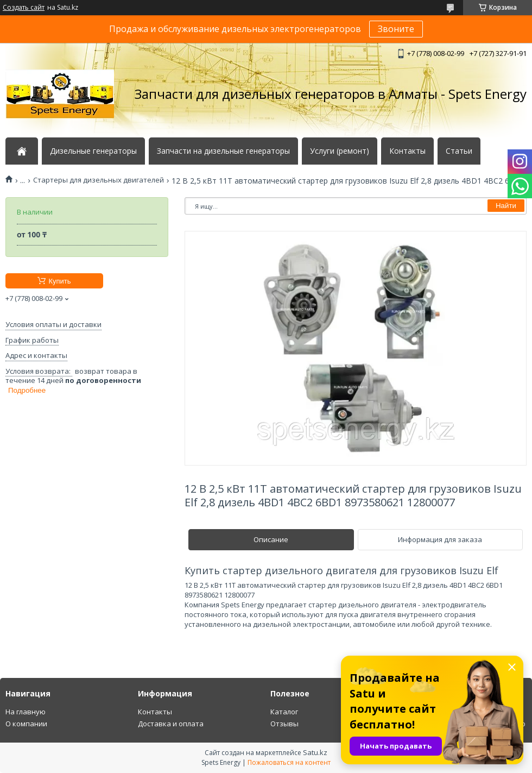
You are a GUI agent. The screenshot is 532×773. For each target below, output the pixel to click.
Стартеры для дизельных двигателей (99, 180)
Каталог (284, 712)
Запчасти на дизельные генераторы (223, 151)
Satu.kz (315, 752)
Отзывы (284, 724)
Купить (59, 281)
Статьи (459, 151)
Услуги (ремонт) (340, 151)
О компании (26, 724)
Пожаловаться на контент (289, 762)
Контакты (407, 151)
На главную (26, 712)
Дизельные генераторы (93, 151)
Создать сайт (24, 8)
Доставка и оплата (171, 724)
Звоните (396, 29)
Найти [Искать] (506, 206)
